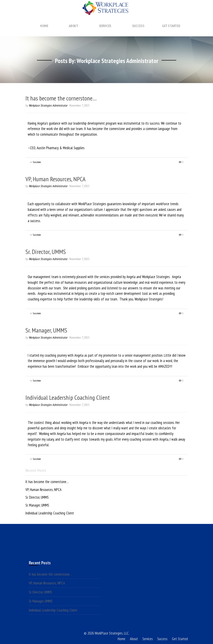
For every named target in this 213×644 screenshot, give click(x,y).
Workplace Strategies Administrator (48, 105)
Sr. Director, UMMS (46, 252)
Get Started (171, 30)
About (73, 30)
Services (105, 30)
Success (138, 30)
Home (44, 30)
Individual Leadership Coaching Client (68, 397)
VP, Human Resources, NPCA (55, 179)
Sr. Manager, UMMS (46, 330)
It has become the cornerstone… (61, 98)
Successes (37, 162)
